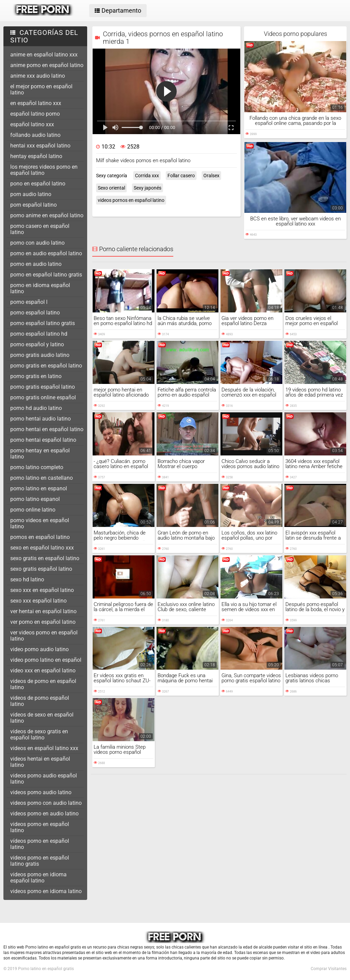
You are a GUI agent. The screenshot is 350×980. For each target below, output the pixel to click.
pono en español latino (38, 184)
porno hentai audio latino (41, 419)
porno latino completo (37, 467)
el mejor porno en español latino (41, 89)
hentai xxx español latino (40, 146)
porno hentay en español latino (40, 454)
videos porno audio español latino (44, 779)
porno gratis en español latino (46, 366)
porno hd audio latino (36, 408)
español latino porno (35, 114)
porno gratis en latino (36, 376)
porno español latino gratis (43, 323)
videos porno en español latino (40, 827)
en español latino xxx (36, 103)
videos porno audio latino (41, 792)
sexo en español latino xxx (42, 548)
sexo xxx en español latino (42, 590)
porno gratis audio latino (40, 355)
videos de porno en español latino (43, 684)
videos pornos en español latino (131, 200)
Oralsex (211, 176)
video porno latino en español (46, 660)
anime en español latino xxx (44, 55)
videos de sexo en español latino (42, 718)
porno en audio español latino (46, 253)
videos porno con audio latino (46, 803)
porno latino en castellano (42, 478)
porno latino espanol (35, 499)
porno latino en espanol (39, 488)
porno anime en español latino (47, 215)
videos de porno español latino (40, 701)
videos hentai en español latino (40, 762)
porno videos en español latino (40, 523)
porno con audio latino (37, 243)
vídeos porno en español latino (40, 844)
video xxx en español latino (43, 670)
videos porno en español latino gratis (40, 861)
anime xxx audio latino (38, 76)
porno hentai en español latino (47, 429)
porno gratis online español (43, 397)
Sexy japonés (147, 188)
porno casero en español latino (40, 229)
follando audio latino (35, 135)
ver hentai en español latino (43, 611)
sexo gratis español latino (41, 569)
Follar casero (181, 176)
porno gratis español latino (43, 387)
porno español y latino (37, 344)
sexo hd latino (27, 579)
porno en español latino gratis (46, 275)
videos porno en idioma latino (46, 891)
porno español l (29, 302)
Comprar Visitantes (329, 969)
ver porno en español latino (43, 622)
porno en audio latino (36, 264)
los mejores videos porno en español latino (44, 170)
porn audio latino (31, 194)
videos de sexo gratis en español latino (39, 734)
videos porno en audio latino (44, 814)
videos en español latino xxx (44, 748)
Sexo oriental (111, 188)
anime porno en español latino (47, 65)
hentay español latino (36, 156)
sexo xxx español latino (38, 601)
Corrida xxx (147, 176)
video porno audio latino (39, 649)
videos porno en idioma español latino (38, 878)
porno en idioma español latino (40, 288)
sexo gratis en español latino (45, 558)
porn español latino (33, 205)
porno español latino (35, 313)
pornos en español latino (40, 537)
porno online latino (33, 510)
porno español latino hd (39, 334)
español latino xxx (32, 124)
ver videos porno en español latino (44, 636)
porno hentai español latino (43, 440)
